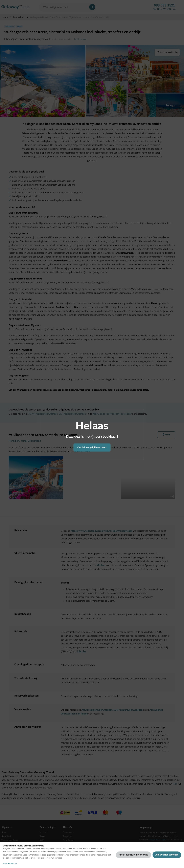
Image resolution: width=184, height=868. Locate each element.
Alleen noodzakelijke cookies (133, 855)
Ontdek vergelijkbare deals (92, 447)
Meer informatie (10, 864)
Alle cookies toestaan (167, 855)
